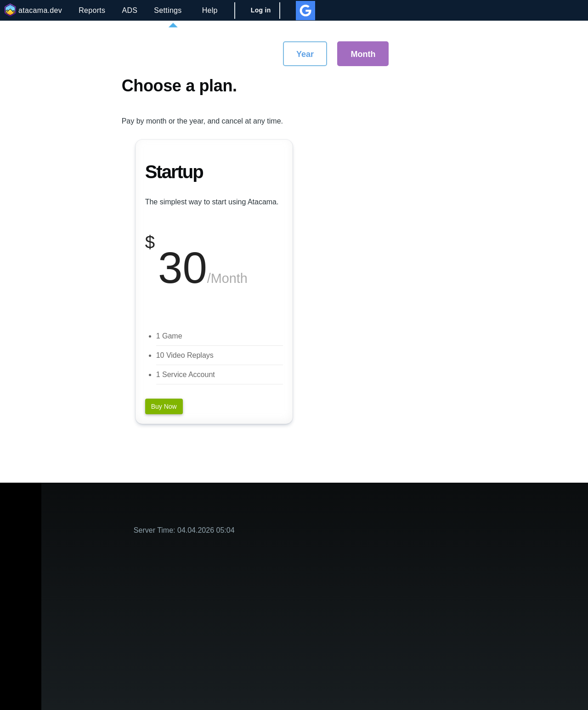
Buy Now (164, 406)
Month (363, 54)
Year (305, 54)
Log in (261, 10)
